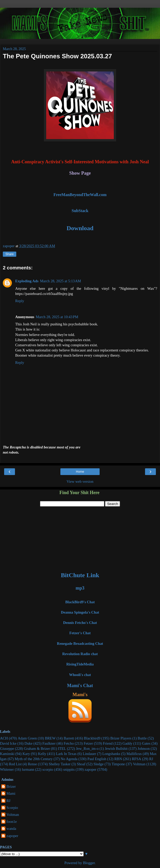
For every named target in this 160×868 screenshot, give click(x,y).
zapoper (91, 769)
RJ (151, 759)
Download (80, 228)
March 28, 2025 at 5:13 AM (61, 281)
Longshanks (111, 754)
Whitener (7, 769)
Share (10, 254)
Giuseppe (7, 749)
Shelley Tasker (60, 764)
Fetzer (88, 743)
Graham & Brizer (37, 749)
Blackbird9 (92, 738)
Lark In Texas (66, 754)
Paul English (97, 759)
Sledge (98, 764)
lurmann (28, 769)
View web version (80, 481)
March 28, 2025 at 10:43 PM (57, 317)
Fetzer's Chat (80, 633)
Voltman (139, 764)
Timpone (118, 764)
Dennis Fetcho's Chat (80, 623)
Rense (32, 764)
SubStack (80, 211)
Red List (15, 764)
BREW (50, 738)
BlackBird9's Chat (80, 602)
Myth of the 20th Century (34, 759)
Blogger (89, 863)
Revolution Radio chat (80, 654)
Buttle (142, 738)
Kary (26, 754)
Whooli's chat (80, 675)
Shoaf (81, 764)
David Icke (8, 743)
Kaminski (7, 754)
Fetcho (69, 743)
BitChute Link (80, 575)
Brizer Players (121, 738)
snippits (69, 769)
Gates (146, 743)
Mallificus (134, 754)
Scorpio (12, 808)
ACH (4, 738)
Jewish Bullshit (116, 749)
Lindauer (89, 754)
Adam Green (27, 738)
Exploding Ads (27, 281)
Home (80, 472)
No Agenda (69, 759)
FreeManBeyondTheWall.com (80, 195)
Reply (20, 301)
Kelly (42, 754)
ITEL (62, 749)
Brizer (11, 786)
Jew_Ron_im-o (87, 749)
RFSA (137, 759)
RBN (118, 759)
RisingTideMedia (80, 664)
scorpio (48, 769)
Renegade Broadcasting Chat (80, 644)
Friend (108, 743)
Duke (29, 743)
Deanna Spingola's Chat (80, 612)
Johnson (144, 749)
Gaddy (127, 743)
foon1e (12, 822)
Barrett (69, 738)
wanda (11, 829)
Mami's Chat (80, 686)
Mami (11, 793)
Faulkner (49, 743)
